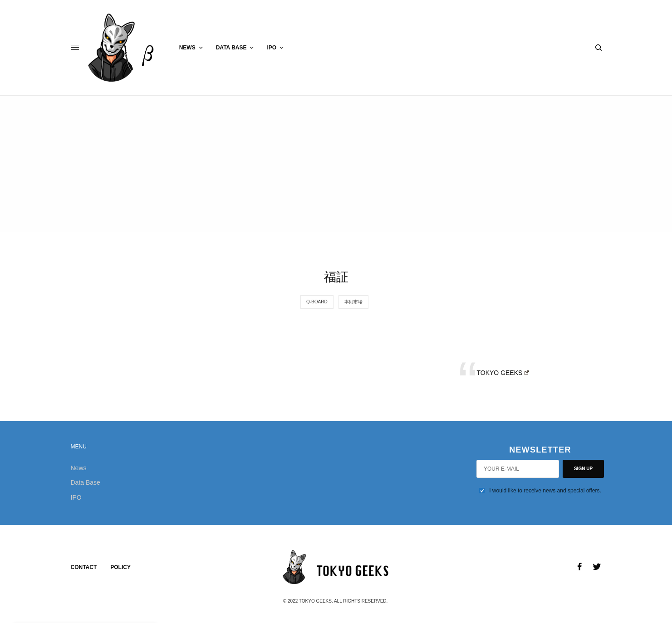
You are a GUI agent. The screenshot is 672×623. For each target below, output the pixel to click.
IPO (76, 497)
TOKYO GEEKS (503, 373)
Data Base (86, 482)
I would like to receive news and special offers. (545, 491)
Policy (120, 567)
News (79, 468)
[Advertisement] (336, 164)
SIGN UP (583, 469)
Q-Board (317, 302)
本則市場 (353, 302)
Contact (84, 567)
